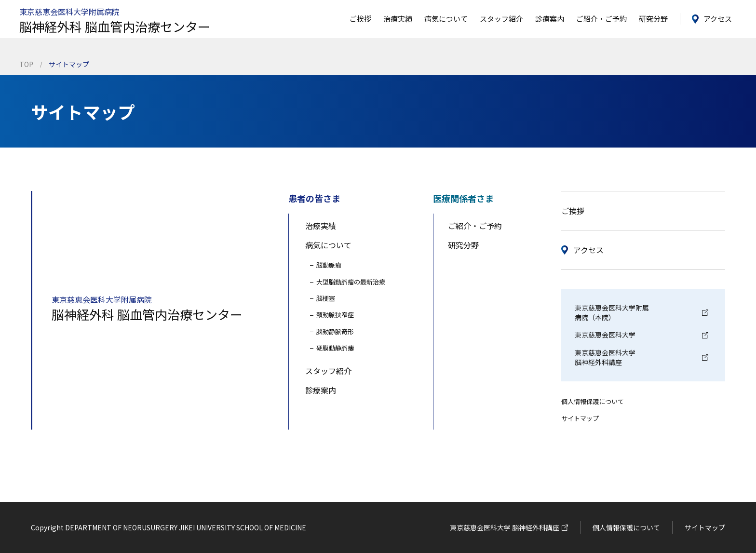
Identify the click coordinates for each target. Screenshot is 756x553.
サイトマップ (580, 418)
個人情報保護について (593, 401)
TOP (26, 64)
